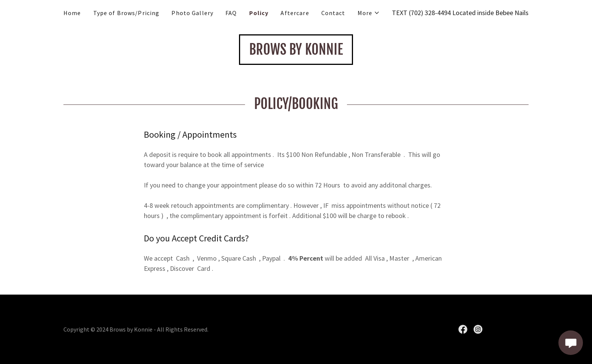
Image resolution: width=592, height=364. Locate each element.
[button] (369, 13)
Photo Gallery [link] (192, 13)
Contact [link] (333, 13)
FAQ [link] (231, 13)
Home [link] (72, 13)
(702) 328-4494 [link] (430, 13)
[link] (296, 52)
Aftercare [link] (295, 13)
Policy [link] (259, 13)
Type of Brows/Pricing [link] (126, 13)
